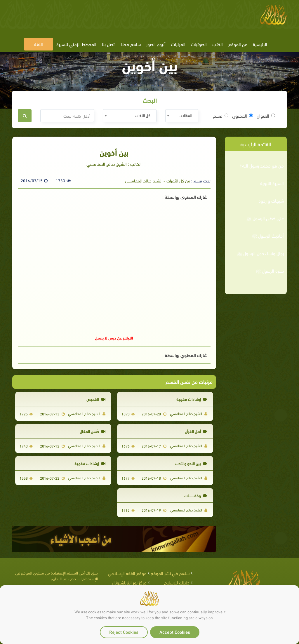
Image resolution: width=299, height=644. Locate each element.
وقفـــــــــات (196, 495)
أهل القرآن (196, 431)
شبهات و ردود (271, 201)
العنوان (266, 116)
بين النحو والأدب (191, 463)
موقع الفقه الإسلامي (127, 573)
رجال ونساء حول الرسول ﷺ (260, 253)
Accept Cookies (175, 632)
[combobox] (182, 116)
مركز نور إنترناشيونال (129, 582)
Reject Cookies (124, 632)
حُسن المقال (93, 431)
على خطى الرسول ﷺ (265, 218)
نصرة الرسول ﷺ (270, 271)
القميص (96, 399)
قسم (221, 116)
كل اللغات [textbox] (143, 115)
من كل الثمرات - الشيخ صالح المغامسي (158, 180)
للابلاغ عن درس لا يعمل (114, 338)
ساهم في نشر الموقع (170, 573)
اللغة (39, 44)
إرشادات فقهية (192, 399)
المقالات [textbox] (185, 115)
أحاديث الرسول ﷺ (268, 236)
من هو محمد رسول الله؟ (262, 166)
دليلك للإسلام (177, 582)
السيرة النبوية (272, 183)
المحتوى (242, 116)
